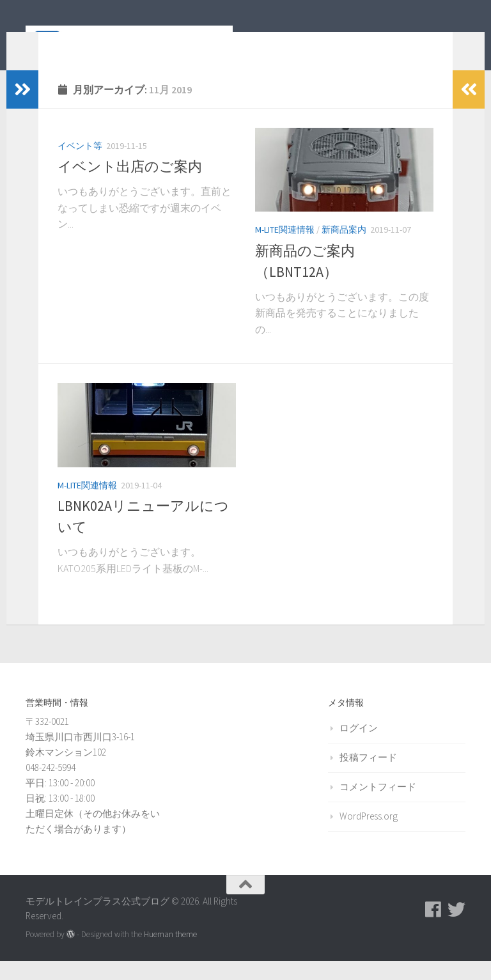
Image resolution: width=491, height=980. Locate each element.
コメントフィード (378, 806)
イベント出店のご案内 (130, 185)
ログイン (359, 747)
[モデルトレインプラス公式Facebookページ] (433, 929)
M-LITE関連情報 (285, 249)
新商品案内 (344, 249)
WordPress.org (369, 835)
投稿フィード (368, 776)
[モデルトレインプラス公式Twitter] (456, 929)
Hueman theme (170, 953)
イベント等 (80, 165)
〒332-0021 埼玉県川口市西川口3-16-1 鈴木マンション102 (80, 756)
